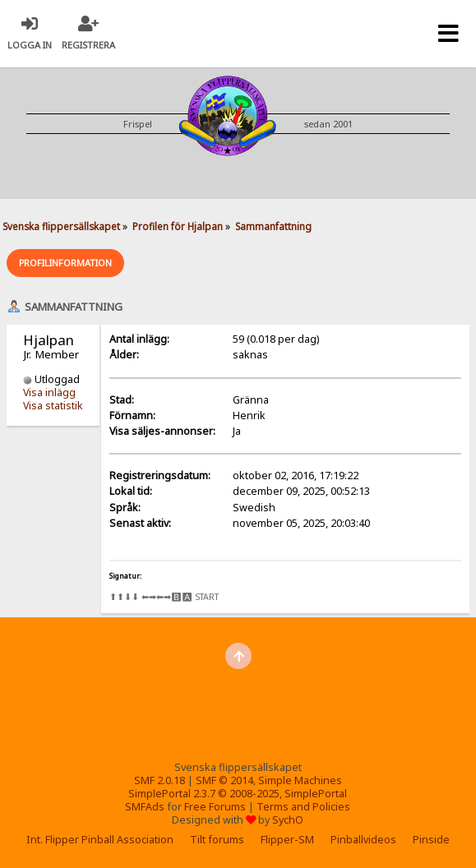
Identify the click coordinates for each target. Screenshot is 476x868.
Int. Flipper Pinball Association (100, 840)
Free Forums (215, 807)
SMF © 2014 (224, 780)
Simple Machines (300, 780)
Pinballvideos (363, 840)
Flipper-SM (287, 840)
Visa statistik (53, 406)
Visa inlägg (49, 392)
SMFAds (145, 807)
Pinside (431, 840)
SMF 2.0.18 (159, 780)
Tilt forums (217, 840)
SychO (288, 820)
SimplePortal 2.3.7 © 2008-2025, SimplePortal (238, 794)
